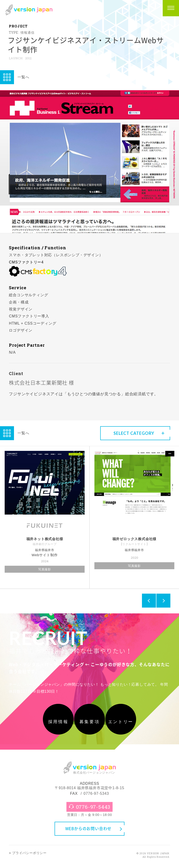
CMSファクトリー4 (26, 262)
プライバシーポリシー (29, 857)
